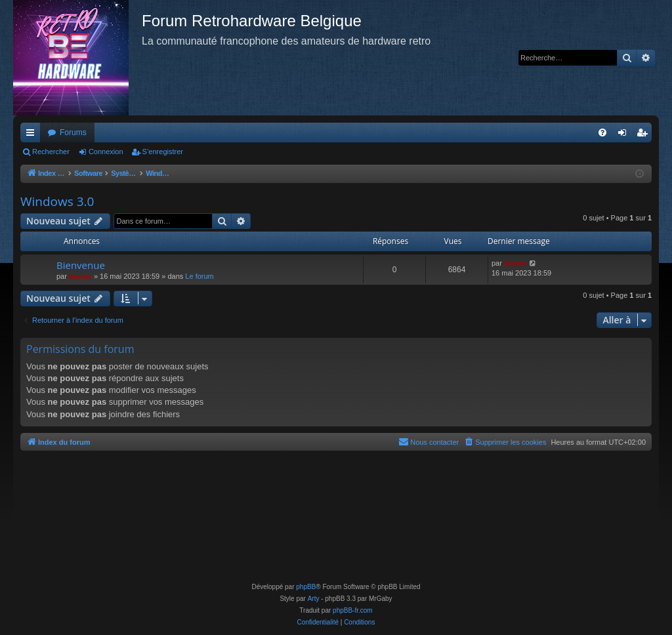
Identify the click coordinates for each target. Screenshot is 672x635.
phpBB (306, 587)
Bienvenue (81, 265)
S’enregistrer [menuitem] (645, 135)
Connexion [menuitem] (625, 135)
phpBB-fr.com (353, 610)
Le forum (199, 276)
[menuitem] (602, 133)
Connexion (106, 152)
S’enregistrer (163, 152)
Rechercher (51, 152)
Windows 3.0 (57, 201)
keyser (80, 276)
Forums (73, 133)
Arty (314, 599)
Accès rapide (33, 135)
